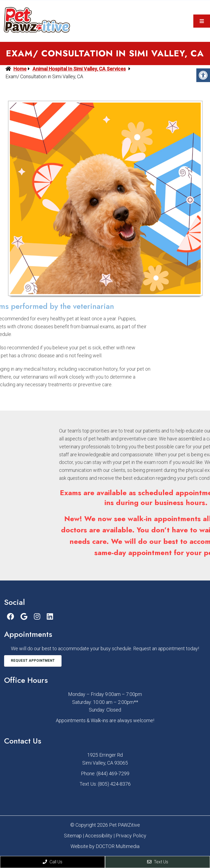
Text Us (158, 862)
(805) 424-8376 (114, 784)
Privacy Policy (131, 836)
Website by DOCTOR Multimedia (105, 846)
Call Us (52, 862)
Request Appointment (33, 661)
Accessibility (99, 836)
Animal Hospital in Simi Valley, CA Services (79, 69)
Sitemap (73, 836)
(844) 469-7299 (113, 773)
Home (20, 69)
